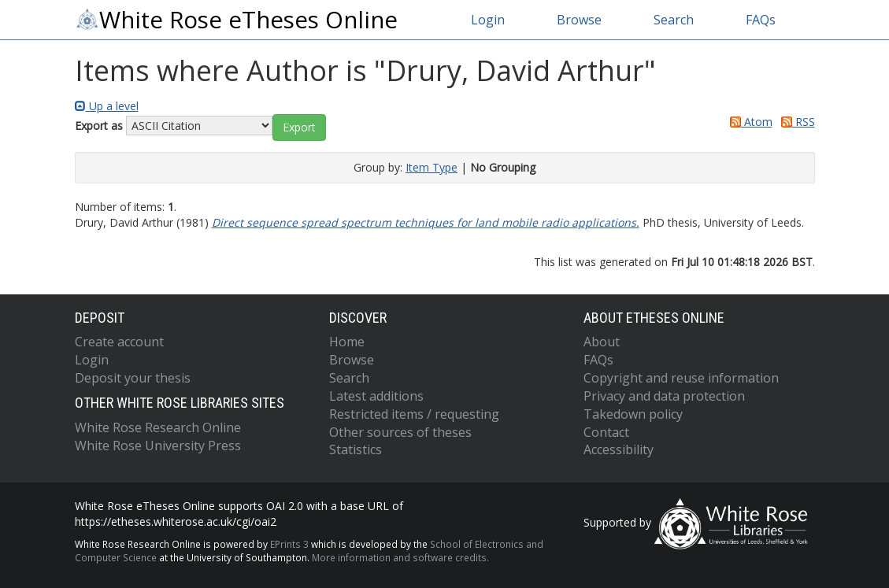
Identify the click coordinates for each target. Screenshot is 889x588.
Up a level (107, 106)
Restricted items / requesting (414, 414)
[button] (299, 128)
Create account (119, 342)
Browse (579, 20)
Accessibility (619, 449)
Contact (606, 432)
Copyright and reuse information (681, 378)
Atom (748, 122)
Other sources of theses (400, 432)
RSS (795, 122)
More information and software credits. (400, 557)
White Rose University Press (158, 446)
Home (347, 342)
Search (674, 20)
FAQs (761, 20)
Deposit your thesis (133, 378)
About (602, 342)
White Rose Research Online (158, 427)
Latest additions (376, 396)
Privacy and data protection (664, 396)
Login (488, 20)
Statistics (356, 449)
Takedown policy (633, 414)
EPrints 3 (289, 544)
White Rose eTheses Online (236, 20)
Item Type (432, 167)
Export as (99, 126)
